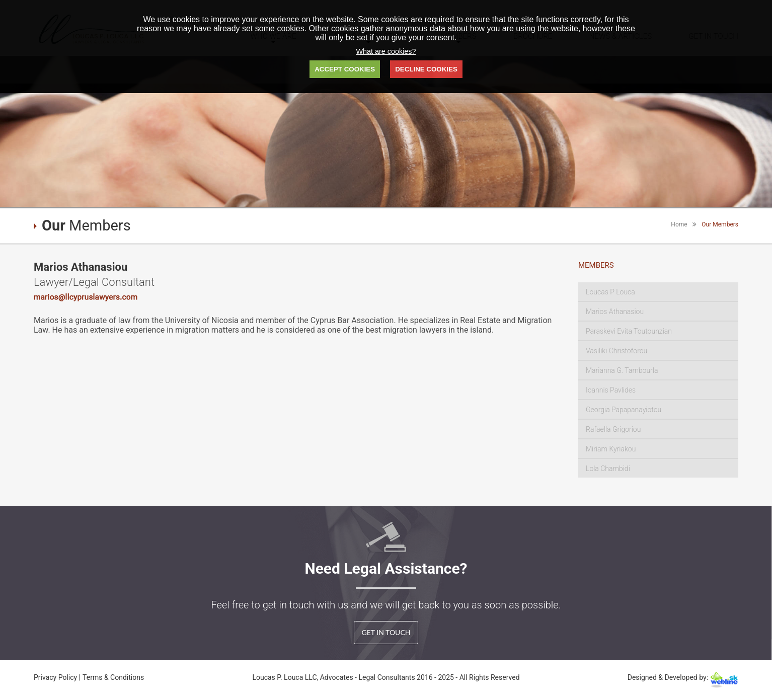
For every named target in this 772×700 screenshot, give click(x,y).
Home (679, 224)
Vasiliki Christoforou (616, 351)
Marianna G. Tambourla (622, 370)
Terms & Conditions (113, 677)
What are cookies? (386, 51)
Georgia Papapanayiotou (624, 410)
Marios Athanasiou (615, 312)
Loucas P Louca (610, 292)
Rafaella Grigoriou (613, 429)
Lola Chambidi (608, 469)
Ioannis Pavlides (611, 390)
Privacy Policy (56, 677)
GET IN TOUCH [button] (386, 632)
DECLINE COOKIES (426, 69)
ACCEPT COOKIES (345, 69)
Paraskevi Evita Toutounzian (629, 331)
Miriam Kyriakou (611, 449)
